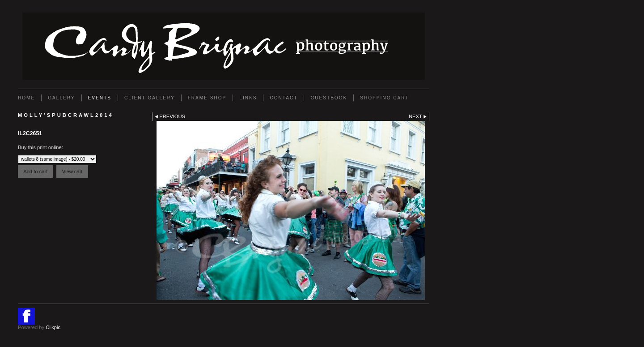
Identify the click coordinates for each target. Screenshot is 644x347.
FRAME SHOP (207, 98)
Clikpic (53, 327)
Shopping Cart (384, 98)
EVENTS (100, 98)
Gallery (61, 98)
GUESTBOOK (329, 98)
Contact (284, 98)
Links (248, 98)
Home (26, 98)
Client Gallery (150, 98)
